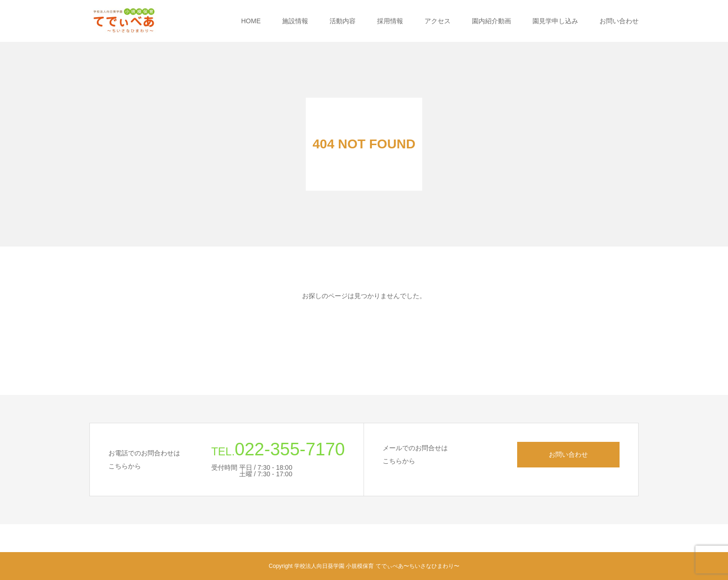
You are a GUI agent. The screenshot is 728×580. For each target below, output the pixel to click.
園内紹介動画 (492, 21)
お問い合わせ (619, 21)
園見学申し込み (555, 21)
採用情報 (390, 21)
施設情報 (295, 21)
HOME (251, 21)
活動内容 (343, 21)
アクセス (438, 21)
